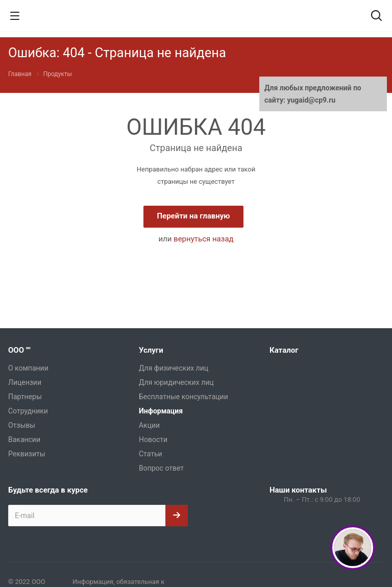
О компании (28, 368)
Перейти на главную (193, 216)
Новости (153, 439)
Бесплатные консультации (183, 397)
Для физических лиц (174, 368)
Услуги (151, 350)
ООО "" (19, 350)
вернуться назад (204, 239)
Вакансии (24, 439)
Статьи (151, 454)
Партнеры (25, 397)
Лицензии (25, 382)
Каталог (284, 350)
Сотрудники (28, 411)
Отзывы (22, 425)
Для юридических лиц (176, 382)
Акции (149, 425)
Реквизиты (27, 454)
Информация (161, 411)
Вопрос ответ (161, 468)
